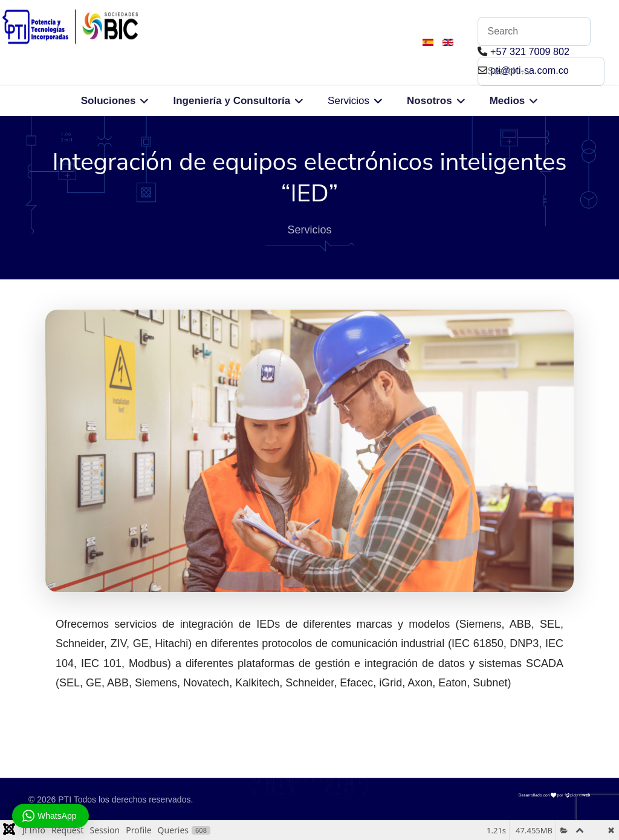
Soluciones (109, 101)
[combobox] (541, 71)
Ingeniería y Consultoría (232, 101)
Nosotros (429, 101)
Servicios (348, 101)
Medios (507, 101)
